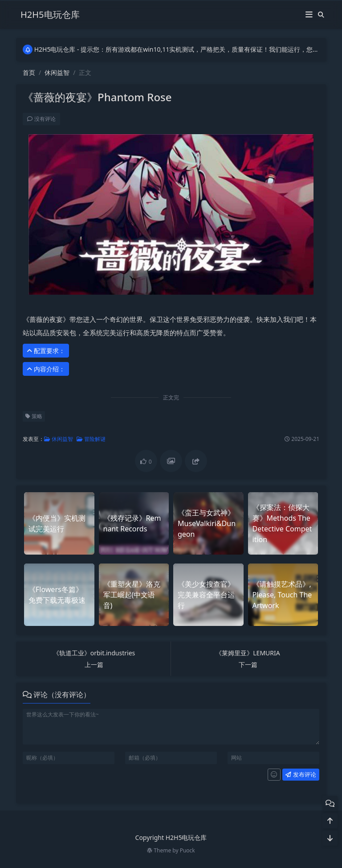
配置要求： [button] (45, 351)
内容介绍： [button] (45, 369)
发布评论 (300, 774)
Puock (187, 850)
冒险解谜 (91, 439)
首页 (29, 72)
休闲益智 (57, 72)
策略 (33, 416)
